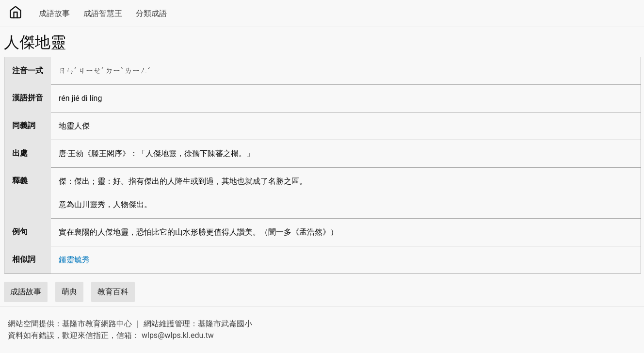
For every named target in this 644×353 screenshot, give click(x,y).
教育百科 (113, 292)
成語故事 (54, 13)
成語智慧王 (103, 13)
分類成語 (151, 13)
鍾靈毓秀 (74, 260)
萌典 (69, 292)
